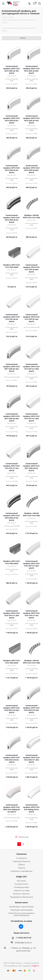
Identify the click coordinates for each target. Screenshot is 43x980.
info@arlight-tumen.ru (23, 943)
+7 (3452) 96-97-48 (23, 938)
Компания (21, 854)
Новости (22, 868)
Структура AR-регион (21, 861)
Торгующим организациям (22, 910)
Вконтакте (21, 927)
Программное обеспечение (22, 897)
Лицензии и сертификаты (22, 871)
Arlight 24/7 (21, 877)
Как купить (22, 881)
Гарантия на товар (22, 890)
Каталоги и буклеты (21, 894)
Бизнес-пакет (22, 902)
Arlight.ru (35, 966)
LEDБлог (22, 865)
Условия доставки (22, 887)
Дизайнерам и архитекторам (21, 907)
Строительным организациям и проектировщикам (21, 914)
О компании (21, 858)
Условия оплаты (21, 884)
